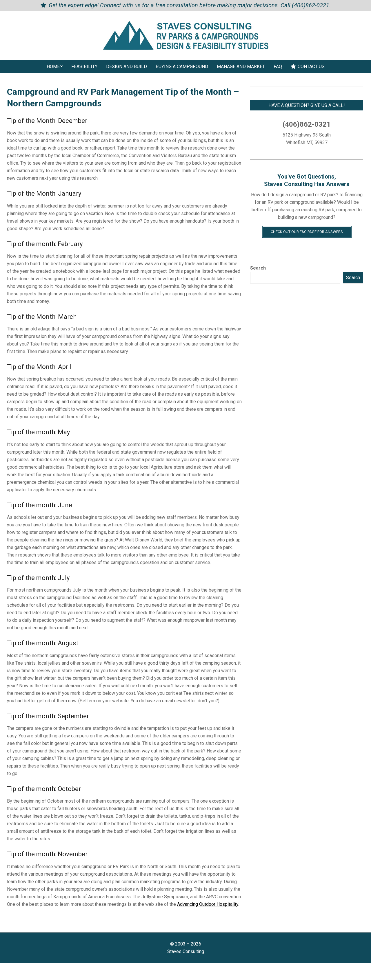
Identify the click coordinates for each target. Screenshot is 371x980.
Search (258, 268)
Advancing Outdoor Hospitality (208, 904)
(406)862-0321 (311, 5)
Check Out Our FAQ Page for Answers (307, 232)
